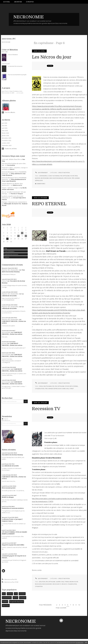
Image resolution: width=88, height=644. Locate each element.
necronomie (6, 332)
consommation (7, 598)
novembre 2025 (6, 141)
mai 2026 (4, 126)
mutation (5, 601)
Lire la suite (20, 93)
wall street (70, 389)
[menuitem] (8, 2)
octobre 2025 (6, 143)
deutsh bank (48, 386)
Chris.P (4, 281)
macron (15, 598)
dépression (6, 605)
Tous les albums (10, 112)
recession (22, 594)
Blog (6, 248)
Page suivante (61, 608)
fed (53, 386)
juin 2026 (4, 123)
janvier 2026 (5, 136)
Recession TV (46, 409)
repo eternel (74, 386)
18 (18, 236)
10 (79, 605)
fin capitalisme (65, 176)
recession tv (57, 584)
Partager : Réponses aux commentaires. (15, 202)
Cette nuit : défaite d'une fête (11, 159)
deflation (10, 594)
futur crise (74, 176)
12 (22, 233)
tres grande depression (16, 601)
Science (7, 257)
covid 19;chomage (54, 176)
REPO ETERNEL (49, 204)
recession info (47, 584)
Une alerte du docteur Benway (12, 455)
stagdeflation (40, 389)
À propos (30, 2)
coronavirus (43, 176)
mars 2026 (5, 131)
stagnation (39, 586)
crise (16, 594)
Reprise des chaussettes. (10, 270)
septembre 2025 (7, 145)
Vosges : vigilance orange (10, 188)
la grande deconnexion (11, 254)
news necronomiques (57, 178)
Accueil (7, 2)
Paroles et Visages (17, 194)
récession (68, 178)
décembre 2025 (7, 138)
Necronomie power (9, 488)
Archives (18, 2)
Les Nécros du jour (52, 57)
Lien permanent (41, 173)
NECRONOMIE (29, 17)
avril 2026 (5, 128)
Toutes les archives (11, 149)
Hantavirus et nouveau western (13, 508)
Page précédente (45, 605)
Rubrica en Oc (17, 185)
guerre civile (60, 582)
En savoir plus (79, 642)
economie (23, 598)
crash (41, 386)
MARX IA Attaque (8, 497)
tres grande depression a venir (55, 389)
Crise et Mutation (9, 251)
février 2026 (5, 133)
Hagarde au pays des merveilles (13, 545)
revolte (64, 584)
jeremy (4, 343)
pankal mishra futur (71, 582)
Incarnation (11, 165)
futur (4, 594)
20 (26, 236)
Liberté (12, 169)
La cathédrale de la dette (10, 466)
